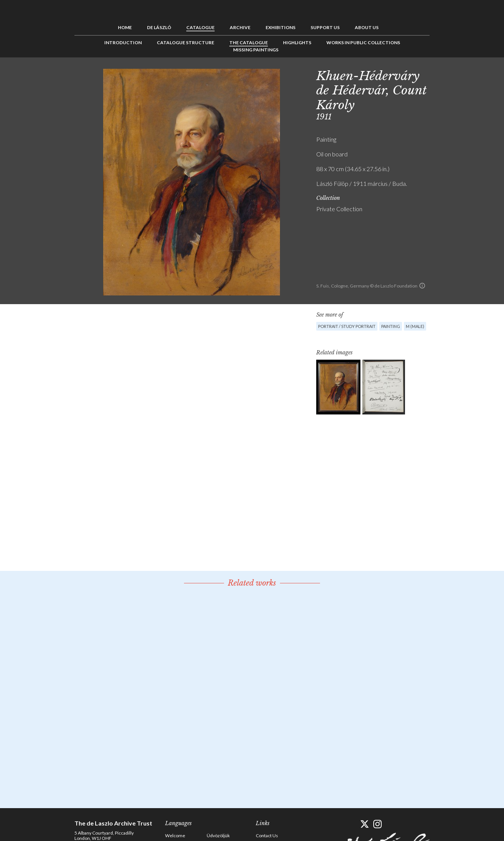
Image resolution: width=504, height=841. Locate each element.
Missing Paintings (256, 50)
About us (367, 27)
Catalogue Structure (186, 43)
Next (466, 74)
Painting (391, 326)
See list (455, 74)
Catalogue (200, 27)
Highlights (297, 43)
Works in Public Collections (363, 43)
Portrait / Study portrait (347, 326)
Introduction (123, 43)
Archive (240, 27)
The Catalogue (249, 43)
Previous (443, 74)
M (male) (415, 326)
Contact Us (267, 836)
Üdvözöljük (218, 836)
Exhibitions (281, 27)
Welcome (175, 836)
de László (159, 27)
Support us (325, 27)
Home (125, 27)
